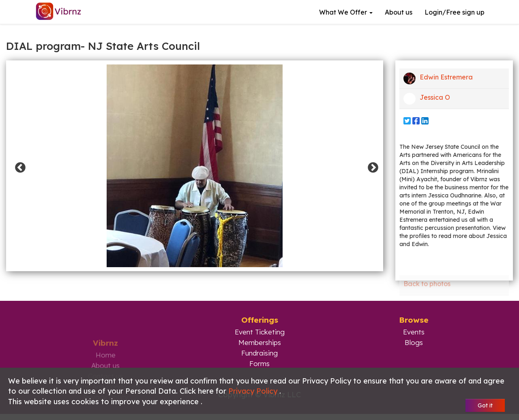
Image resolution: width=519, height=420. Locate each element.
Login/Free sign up (455, 12)
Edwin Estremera (438, 78)
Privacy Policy (254, 391)
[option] (195, 166)
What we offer (346, 12)
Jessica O (427, 99)
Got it (485, 405)
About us (399, 12)
